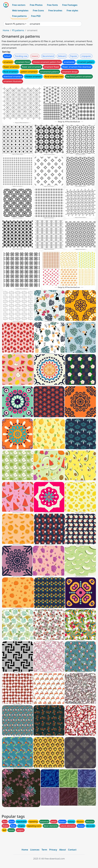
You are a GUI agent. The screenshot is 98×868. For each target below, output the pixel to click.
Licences (35, 850)
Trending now (21, 56)
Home (6, 30)
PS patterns (18, 30)
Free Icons (38, 10)
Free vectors (19, 5)
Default (7, 56)
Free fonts (52, 5)
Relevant (62, 56)
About (63, 850)
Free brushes (55, 10)
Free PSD (36, 16)
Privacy (53, 850)
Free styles (72, 10)
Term (44, 850)
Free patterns (19, 16)
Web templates (20, 10)
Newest (35, 56)
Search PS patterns (15, 24)
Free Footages (70, 5)
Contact (72, 850)
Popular (74, 56)
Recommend (48, 56)
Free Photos (36, 5)
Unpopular (86, 56)
